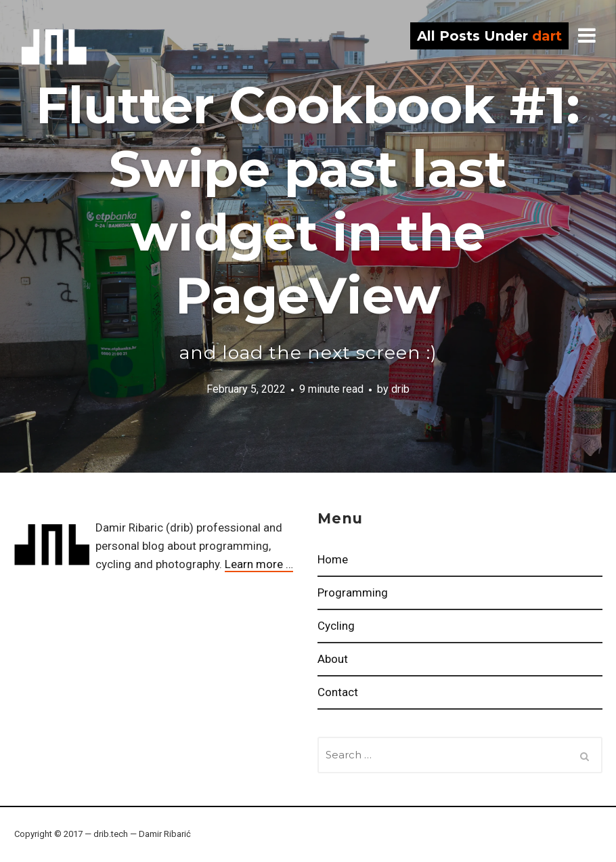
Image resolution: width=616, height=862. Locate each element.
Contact (338, 692)
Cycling (336, 626)
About (333, 659)
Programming (353, 592)
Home (333, 559)
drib (54, 47)
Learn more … (259, 564)
